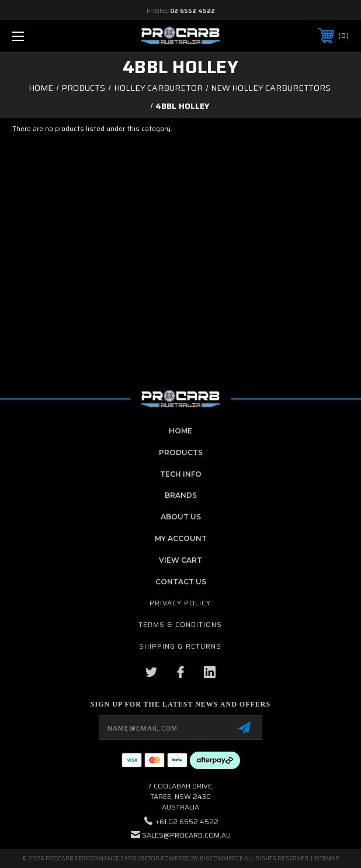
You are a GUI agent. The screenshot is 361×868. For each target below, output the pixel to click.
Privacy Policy (180, 603)
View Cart (180, 560)
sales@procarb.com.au (186, 835)
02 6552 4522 (192, 11)
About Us (181, 517)
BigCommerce (221, 858)
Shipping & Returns (180, 646)
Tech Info (181, 474)
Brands (181, 495)
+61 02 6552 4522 (187, 821)
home (180, 431)
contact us (181, 582)
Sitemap (326, 858)
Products (181, 452)
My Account (181, 538)
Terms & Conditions (180, 624)
